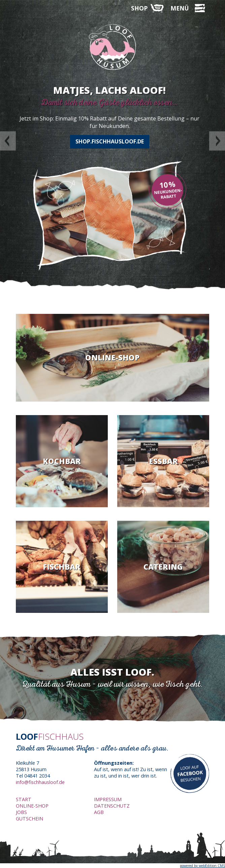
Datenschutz (112, 806)
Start (24, 799)
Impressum (108, 799)
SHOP (139, 8)
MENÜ (180, 8)
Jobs (21, 812)
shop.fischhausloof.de (110, 141)
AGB (99, 812)
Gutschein (29, 819)
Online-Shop (32, 806)
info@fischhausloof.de (40, 782)
